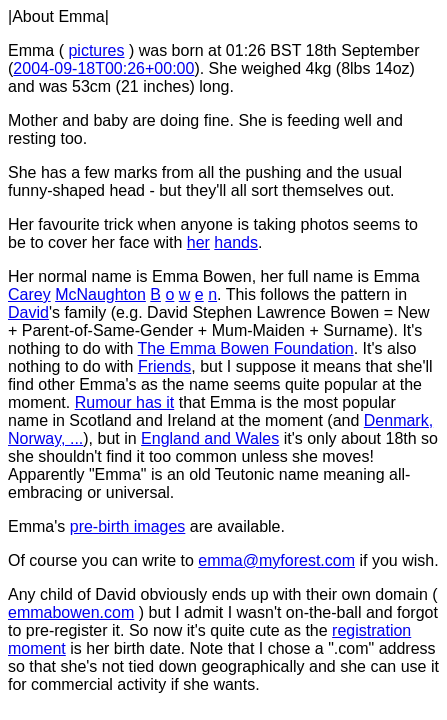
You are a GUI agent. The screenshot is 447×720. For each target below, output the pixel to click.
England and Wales (210, 438)
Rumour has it (125, 402)
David (28, 312)
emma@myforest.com (276, 560)
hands (236, 242)
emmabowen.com (71, 612)
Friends (164, 366)
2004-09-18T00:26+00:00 (103, 68)
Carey (29, 294)
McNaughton (100, 294)
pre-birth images (128, 526)
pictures (96, 50)
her (198, 242)
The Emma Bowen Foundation (246, 348)
